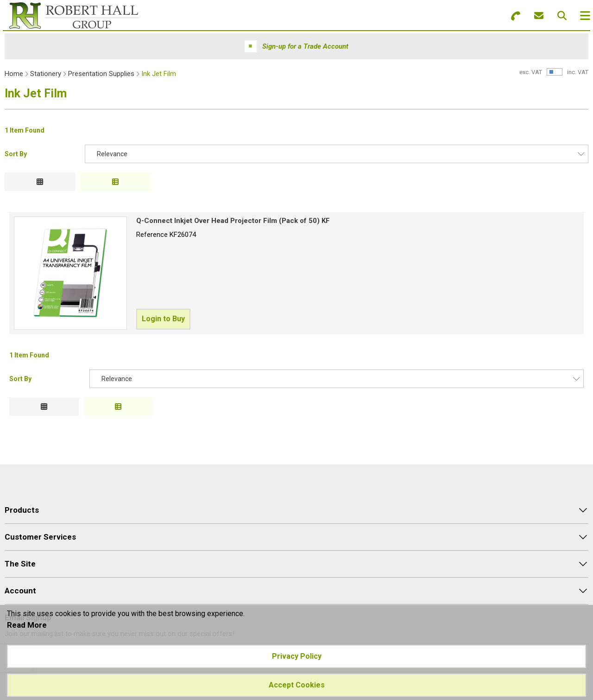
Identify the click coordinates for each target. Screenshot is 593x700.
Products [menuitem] (22, 510)
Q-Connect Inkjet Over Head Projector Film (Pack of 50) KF (233, 221)
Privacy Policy (297, 656)
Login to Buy (163, 319)
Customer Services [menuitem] (40, 537)
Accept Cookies (297, 685)
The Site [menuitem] (20, 564)
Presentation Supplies (101, 74)
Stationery (46, 74)
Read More (27, 625)
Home (14, 74)
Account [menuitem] (20, 591)
